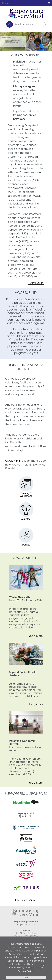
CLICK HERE (13, 461)
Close (26, 977)
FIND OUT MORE (26, 900)
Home (5, 3)
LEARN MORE (36, 283)
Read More (36, 636)
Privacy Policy (26, 971)
